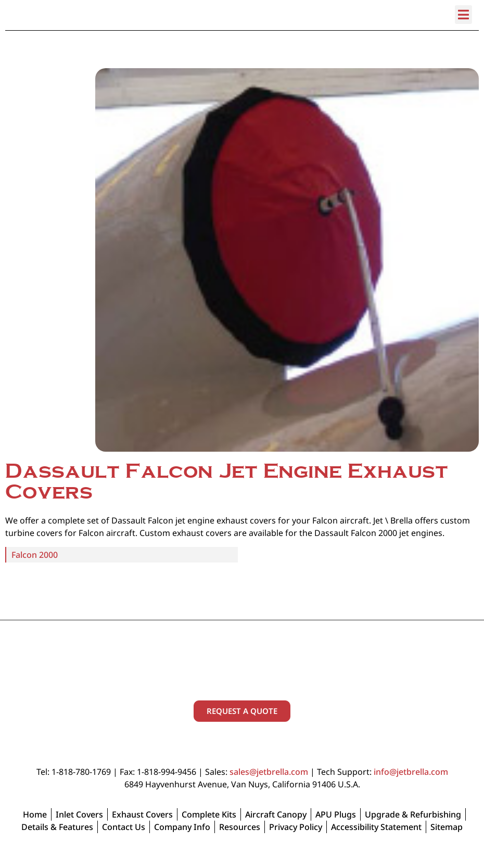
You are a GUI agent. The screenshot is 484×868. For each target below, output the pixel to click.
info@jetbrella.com (411, 791)
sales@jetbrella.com (269, 791)
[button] (463, 34)
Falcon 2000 (35, 574)
